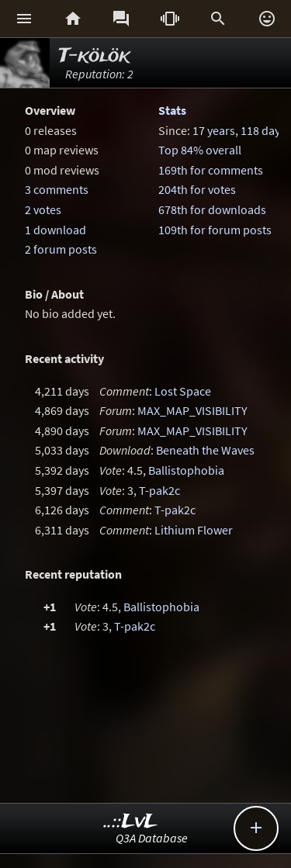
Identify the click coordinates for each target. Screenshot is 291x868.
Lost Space (183, 391)
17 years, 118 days (239, 130)
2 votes (43, 209)
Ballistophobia (186, 470)
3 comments (57, 189)
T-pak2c (159, 490)
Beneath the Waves (205, 450)
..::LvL (131, 822)
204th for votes (197, 189)
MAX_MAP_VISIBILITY (192, 410)
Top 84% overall (200, 150)
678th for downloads (212, 209)
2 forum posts (61, 249)
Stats (172, 110)
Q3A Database (152, 838)
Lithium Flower (194, 530)
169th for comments (211, 170)
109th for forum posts (215, 230)
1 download (55, 230)
